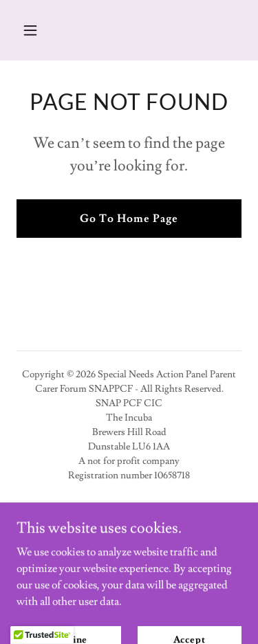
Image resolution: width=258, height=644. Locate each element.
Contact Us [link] (129, 529)
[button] (42, 30)
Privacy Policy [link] (129, 509)
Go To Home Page (129, 219)
